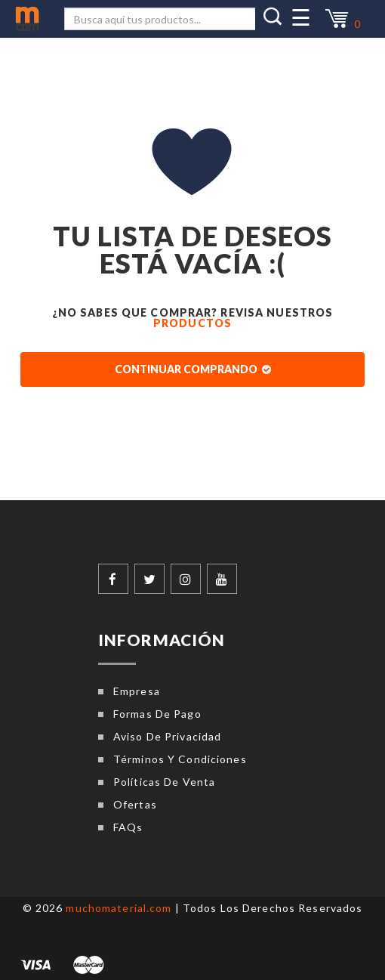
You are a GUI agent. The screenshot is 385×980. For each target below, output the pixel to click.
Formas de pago (157, 714)
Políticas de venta (164, 782)
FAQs (128, 827)
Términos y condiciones (180, 759)
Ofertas (135, 804)
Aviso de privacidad (167, 736)
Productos (192, 323)
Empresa (137, 691)
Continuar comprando (193, 369)
